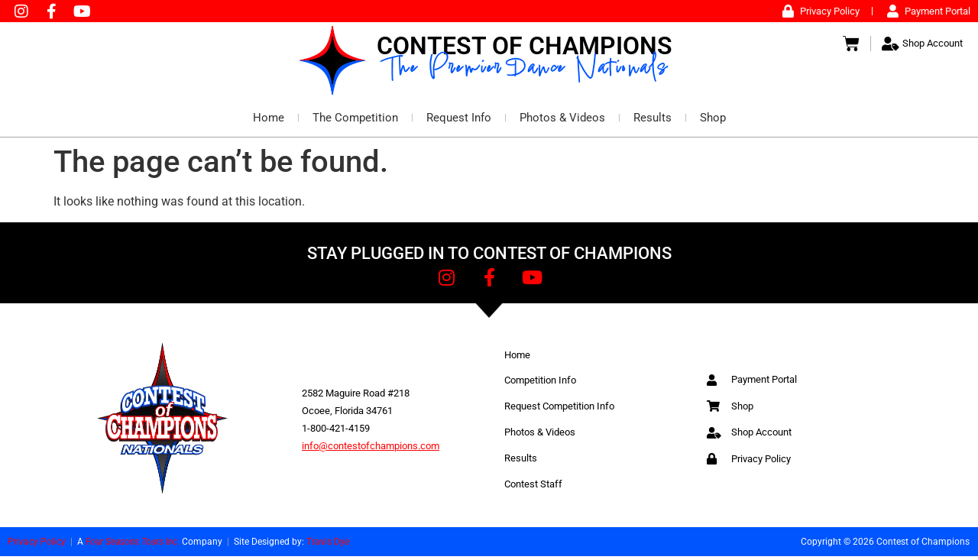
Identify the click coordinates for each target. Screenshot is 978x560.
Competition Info (540, 384)
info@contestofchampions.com (371, 450)
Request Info (459, 121)
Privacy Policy (37, 545)
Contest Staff (533, 487)
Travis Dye (328, 545)
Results (653, 121)
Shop (713, 121)
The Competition (355, 121)
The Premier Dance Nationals (528, 73)
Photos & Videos (562, 121)
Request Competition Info (559, 410)
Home (269, 121)
